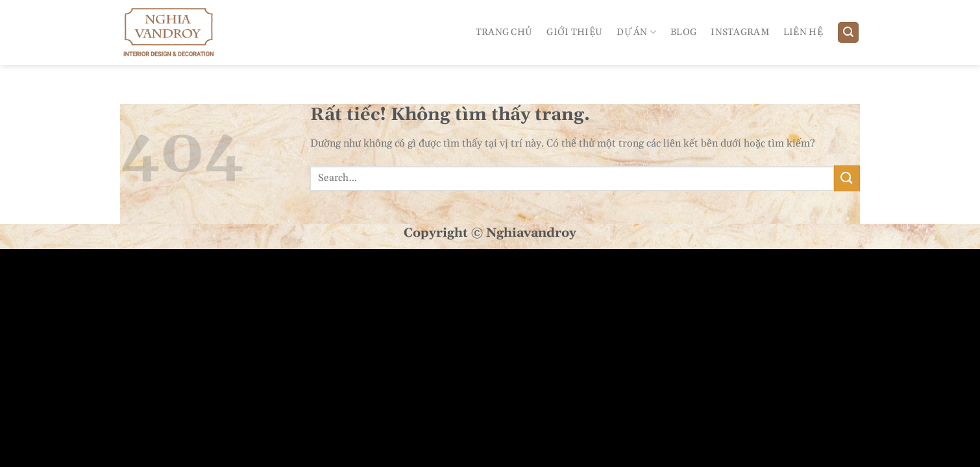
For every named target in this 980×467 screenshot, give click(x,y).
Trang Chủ (504, 32)
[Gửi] (847, 178)
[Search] (848, 33)
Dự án (636, 32)
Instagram (740, 32)
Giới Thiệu (574, 32)
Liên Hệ (803, 32)
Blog (683, 32)
